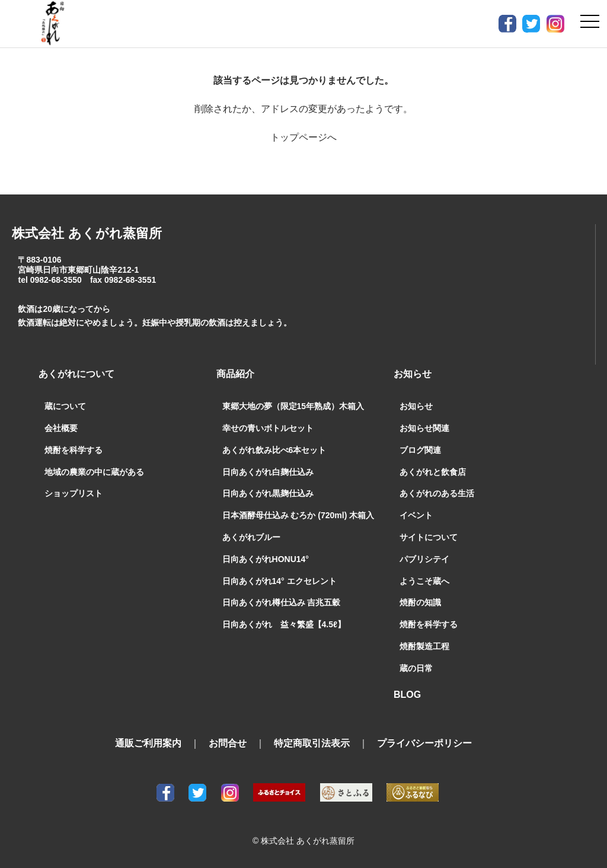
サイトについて (429, 537)
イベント (416, 515)
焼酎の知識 (420, 602)
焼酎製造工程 (424, 646)
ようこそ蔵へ (424, 581)
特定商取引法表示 (312, 743)
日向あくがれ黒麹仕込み (268, 493)
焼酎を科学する (74, 450)
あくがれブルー (251, 537)
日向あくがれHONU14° (266, 559)
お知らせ (416, 406)
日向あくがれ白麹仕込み (268, 472)
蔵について (65, 406)
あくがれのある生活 (437, 493)
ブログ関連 (420, 450)
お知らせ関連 (424, 428)
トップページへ (303, 137)
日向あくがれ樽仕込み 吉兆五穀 (282, 602)
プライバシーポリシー (424, 743)
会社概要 (61, 428)
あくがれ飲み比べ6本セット (274, 450)
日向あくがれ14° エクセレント (279, 581)
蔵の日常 (416, 668)
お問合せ (228, 743)
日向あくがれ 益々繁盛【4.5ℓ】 (284, 624)
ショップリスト (74, 493)
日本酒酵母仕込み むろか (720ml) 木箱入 (298, 515)
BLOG (407, 695)
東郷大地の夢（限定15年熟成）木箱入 (293, 406)
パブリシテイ (424, 559)
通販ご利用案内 (148, 743)
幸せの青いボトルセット (268, 428)
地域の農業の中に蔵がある (94, 472)
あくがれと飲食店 (433, 472)
